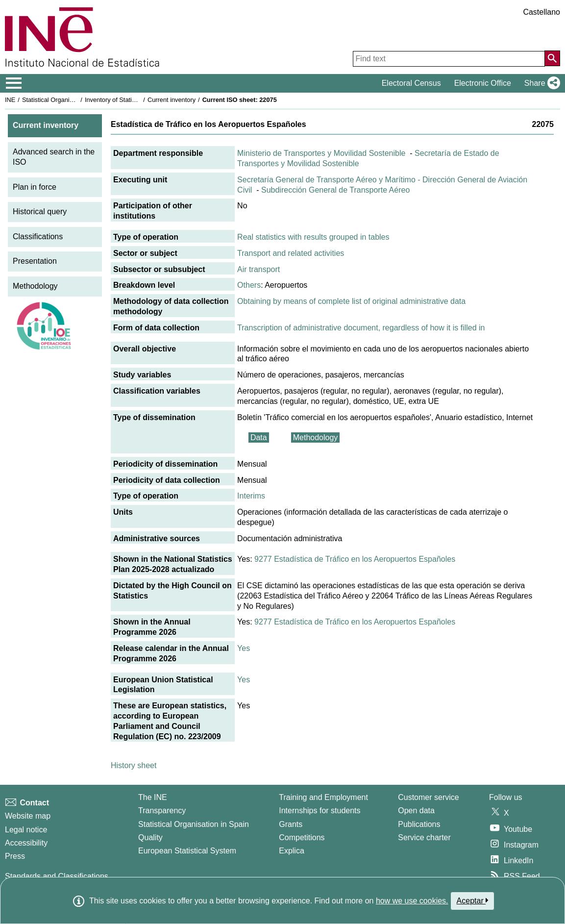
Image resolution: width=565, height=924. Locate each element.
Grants (291, 824)
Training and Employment (323, 797)
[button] (540, 83)
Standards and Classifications (57, 876)
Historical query (40, 212)
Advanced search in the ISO (54, 157)
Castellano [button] (541, 12)
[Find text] (449, 59)
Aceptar (473, 900)
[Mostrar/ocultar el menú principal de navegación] (14, 83)
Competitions (302, 837)
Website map (28, 816)
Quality (150, 837)
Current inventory (172, 100)
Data (259, 437)
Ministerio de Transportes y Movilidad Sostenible (321, 153)
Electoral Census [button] (411, 83)
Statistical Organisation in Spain (66, 100)
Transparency (162, 811)
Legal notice (26, 830)
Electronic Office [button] (483, 83)
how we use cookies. (412, 901)
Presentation (35, 261)
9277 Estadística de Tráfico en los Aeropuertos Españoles (355, 559)
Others (249, 285)
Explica (292, 851)
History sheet (134, 765)
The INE (153, 797)
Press (15, 856)
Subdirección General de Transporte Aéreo (335, 190)
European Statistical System (187, 851)
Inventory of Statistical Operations (132, 100)
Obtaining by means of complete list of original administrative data (351, 301)
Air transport (258, 269)
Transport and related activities (291, 253)
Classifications (38, 237)
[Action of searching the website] (552, 58)
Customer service (428, 797)
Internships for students (319, 811)
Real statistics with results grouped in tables (313, 237)
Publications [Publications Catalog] (419, 824)
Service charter (424, 837)
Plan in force (35, 187)
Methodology (35, 286)
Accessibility (26, 843)
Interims (251, 496)
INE (10, 100)
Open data (416, 811)
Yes (244, 648)
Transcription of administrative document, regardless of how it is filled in (361, 328)
